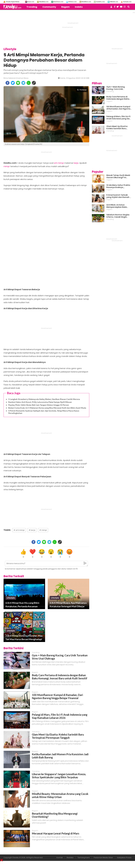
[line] (18, 83)
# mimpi (43, 530)
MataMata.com (44, 2)
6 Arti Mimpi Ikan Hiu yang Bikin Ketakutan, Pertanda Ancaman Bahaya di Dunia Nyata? (22, 605)
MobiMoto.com (86, 2)
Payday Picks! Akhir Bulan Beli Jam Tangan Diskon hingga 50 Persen (39, 405)
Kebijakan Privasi (124, 858)
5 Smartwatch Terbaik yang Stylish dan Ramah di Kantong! (119, 196)
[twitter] (13, 83)
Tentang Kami (84, 858)
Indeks (79, 7)
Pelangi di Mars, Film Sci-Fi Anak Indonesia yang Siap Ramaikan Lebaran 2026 (60, 716)
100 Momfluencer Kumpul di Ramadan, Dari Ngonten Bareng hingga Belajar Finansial (57, 696)
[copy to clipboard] (34, 83)
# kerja (32, 530)
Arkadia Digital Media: (13, 2)
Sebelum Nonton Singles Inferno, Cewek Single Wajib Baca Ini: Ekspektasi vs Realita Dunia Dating (118, 216)
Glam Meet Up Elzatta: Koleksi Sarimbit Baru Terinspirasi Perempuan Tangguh (58, 736)
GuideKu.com (100, 2)
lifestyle (11, 598)
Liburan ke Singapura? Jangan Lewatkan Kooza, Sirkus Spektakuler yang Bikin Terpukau (59, 776)
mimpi (7, 166)
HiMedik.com (114, 2)
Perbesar (82, 90)
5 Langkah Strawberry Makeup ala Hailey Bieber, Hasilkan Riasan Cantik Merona (44, 399)
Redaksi (70, 858)
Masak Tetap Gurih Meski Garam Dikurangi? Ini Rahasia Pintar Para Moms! (118, 176)
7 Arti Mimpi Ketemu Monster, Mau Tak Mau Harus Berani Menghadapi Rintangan (24, 638)
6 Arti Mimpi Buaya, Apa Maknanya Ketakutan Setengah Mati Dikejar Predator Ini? (68, 605)
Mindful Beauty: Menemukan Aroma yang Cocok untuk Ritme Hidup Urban (60, 795)
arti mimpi (59, 163)
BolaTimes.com (58, 2)
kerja (76, 163)
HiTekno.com (73, 2)
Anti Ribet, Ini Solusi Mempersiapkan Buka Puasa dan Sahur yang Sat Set (119, 206)
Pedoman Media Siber (103, 858)
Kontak (60, 858)
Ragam (65, 7)
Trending (32, 7)
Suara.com (31, 2)
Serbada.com (127, 2)
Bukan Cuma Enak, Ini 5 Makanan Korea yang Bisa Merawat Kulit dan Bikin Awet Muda (47, 408)
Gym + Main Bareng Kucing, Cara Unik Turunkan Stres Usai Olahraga (116, 88)
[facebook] (8, 83)
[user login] (111, 8)
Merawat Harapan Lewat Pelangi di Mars (56, 833)
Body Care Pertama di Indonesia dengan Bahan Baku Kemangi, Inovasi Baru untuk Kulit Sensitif (60, 677)
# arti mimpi (19, 530)
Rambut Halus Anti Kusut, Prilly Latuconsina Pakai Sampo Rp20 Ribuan (40, 402)
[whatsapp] (29, 83)
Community (49, 7)
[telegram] (23, 83)
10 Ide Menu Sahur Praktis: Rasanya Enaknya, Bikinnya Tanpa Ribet (118, 186)
